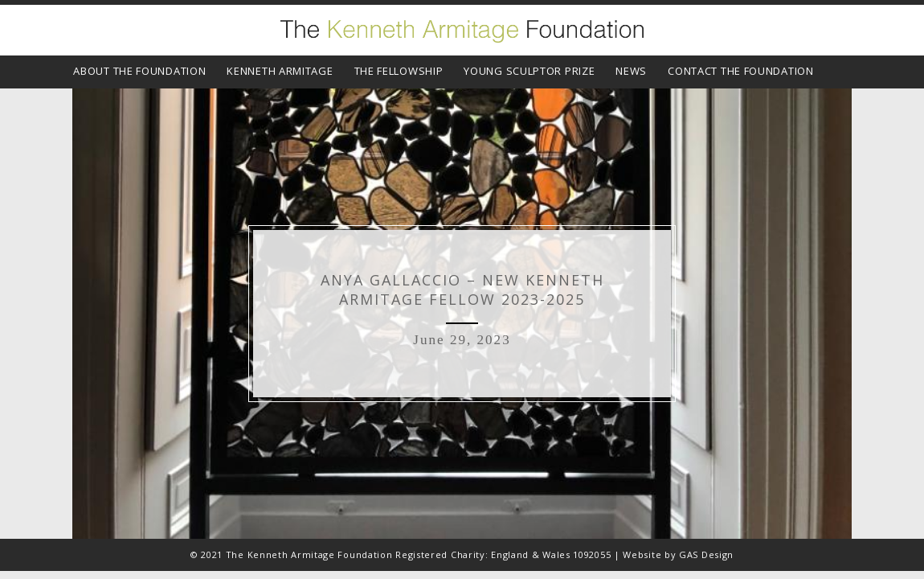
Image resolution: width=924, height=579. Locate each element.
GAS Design (706, 554)
